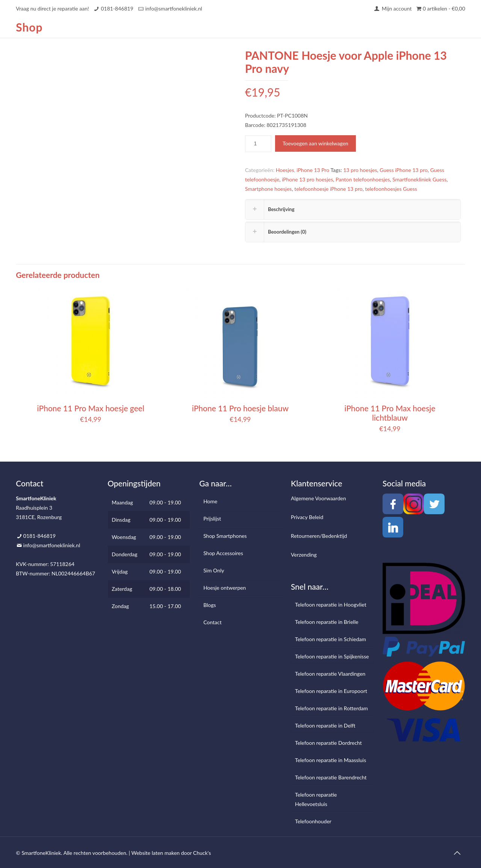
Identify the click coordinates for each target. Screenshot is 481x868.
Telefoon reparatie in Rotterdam (331, 708)
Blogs (209, 605)
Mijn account (393, 8)
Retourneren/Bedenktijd (319, 536)
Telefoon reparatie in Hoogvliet (331, 605)
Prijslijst (212, 519)
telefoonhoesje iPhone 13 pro (328, 189)
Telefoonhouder (313, 821)
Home (210, 501)
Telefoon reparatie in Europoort (331, 691)
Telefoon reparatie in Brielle (327, 622)
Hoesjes (285, 170)
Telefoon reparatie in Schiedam (330, 639)
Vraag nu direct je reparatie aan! (52, 8)
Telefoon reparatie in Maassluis (330, 760)
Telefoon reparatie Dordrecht (328, 743)
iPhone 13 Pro (313, 170)
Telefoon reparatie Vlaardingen (330, 674)
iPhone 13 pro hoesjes (307, 179)
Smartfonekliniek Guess (419, 179)
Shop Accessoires (223, 553)
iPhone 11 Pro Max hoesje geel (91, 408)
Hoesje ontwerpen (225, 588)
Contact (213, 622)
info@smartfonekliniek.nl (173, 8)
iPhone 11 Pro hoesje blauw (240, 408)
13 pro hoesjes (360, 170)
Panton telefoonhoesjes (363, 179)
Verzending (304, 555)
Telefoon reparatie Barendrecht (331, 777)
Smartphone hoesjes (268, 189)
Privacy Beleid (307, 517)
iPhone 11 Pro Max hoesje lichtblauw (390, 413)
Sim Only (214, 570)
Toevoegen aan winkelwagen (315, 143)
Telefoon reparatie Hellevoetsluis (316, 799)
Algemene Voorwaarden (318, 498)
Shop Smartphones (225, 536)
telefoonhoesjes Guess (391, 189)
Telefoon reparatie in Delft (325, 725)
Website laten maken (155, 853)
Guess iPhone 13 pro (404, 170)
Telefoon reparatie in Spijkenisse (332, 656)
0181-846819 (117, 8)
